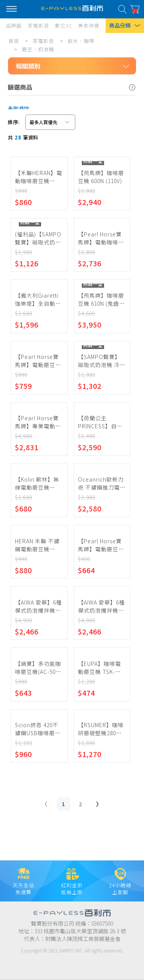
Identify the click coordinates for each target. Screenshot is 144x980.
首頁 (14, 41)
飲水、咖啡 (81, 41)
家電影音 (43, 41)
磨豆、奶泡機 (38, 49)
